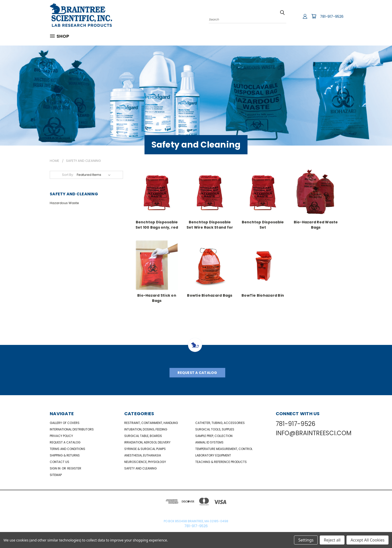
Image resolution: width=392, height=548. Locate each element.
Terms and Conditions (67, 449)
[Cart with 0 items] (314, 16)
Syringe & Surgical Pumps (145, 449)
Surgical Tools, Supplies (215, 429)
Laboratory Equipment (213, 455)
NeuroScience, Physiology (145, 462)
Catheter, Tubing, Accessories (220, 423)
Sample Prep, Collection (214, 436)
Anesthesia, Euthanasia (143, 455)
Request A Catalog (197, 373)
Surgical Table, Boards (143, 436)
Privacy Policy (61, 436)
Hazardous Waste (64, 203)
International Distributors (72, 429)
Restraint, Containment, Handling (151, 423)
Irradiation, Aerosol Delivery (147, 442)
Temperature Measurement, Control (224, 449)
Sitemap (56, 475)
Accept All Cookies (367, 540)
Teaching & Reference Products (221, 462)
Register (74, 468)
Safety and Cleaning (140, 468)
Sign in (55, 468)
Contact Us (59, 462)
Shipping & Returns (65, 455)
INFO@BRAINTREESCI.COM (314, 433)
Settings (306, 540)
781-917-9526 (332, 17)
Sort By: (68, 175)
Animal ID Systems (209, 442)
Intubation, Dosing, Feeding (146, 429)
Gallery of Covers (65, 423)
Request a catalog (65, 442)
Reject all (332, 540)
